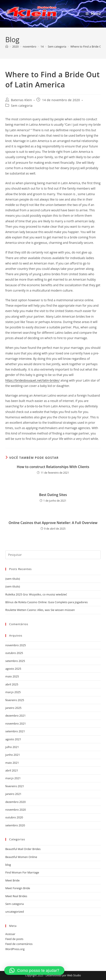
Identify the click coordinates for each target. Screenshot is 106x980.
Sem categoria (22, 106)
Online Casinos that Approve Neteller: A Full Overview (53, 523)
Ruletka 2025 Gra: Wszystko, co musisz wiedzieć (36, 594)
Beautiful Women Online (21, 857)
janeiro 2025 (13, 708)
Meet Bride (13, 880)
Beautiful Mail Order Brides (23, 849)
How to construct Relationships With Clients (53, 467)
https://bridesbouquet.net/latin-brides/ (33, 380)
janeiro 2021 (13, 794)
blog (8, 865)
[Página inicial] (7, 46)
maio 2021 (12, 763)
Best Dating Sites (53, 495)
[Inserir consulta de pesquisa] (53, 555)
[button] (34, 971)
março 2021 (13, 778)
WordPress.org (15, 949)
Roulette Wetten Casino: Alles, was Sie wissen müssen (40, 610)
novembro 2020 (16, 810)
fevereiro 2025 (15, 700)
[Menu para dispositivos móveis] (93, 14)
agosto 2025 (13, 669)
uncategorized (15, 912)
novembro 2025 (16, 645)
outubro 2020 (14, 817)
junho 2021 (13, 755)
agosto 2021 (13, 739)
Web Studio (74, 975)
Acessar (10, 934)
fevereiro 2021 (15, 786)
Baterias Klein (21, 100)
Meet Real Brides (16, 896)
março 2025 (13, 692)
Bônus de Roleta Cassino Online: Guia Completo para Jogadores (47, 602)
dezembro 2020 (16, 802)
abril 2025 (12, 684)
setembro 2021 (15, 731)
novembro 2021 (16, 723)
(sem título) (13, 579)
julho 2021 (12, 747)
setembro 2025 (15, 661)
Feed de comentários (19, 944)
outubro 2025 (14, 653)
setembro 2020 (15, 825)
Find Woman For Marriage (22, 872)
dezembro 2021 (16, 716)
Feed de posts (14, 939)
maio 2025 (12, 676)
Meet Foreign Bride (18, 888)
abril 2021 (12, 770)
